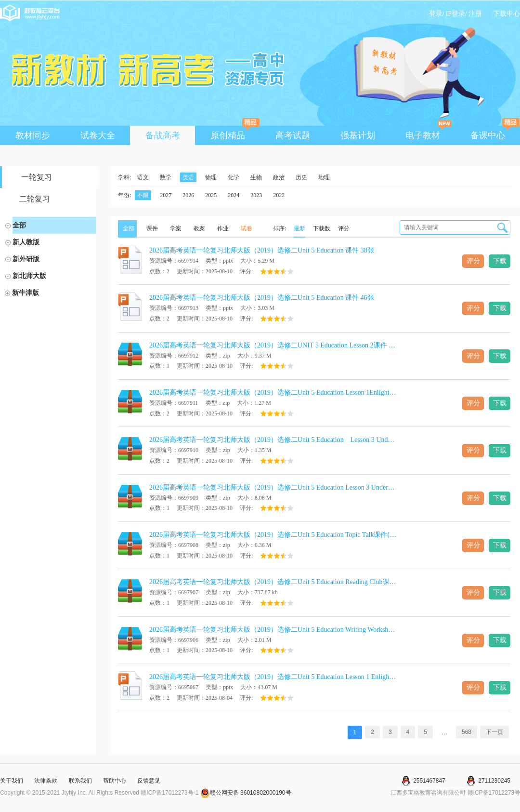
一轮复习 (37, 177)
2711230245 (494, 781)
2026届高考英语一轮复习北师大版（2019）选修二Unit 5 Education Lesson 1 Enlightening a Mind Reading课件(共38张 (273, 677)
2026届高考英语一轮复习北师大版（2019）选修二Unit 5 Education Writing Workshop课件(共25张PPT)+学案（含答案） (273, 630)
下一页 (494, 732)
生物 (256, 177)
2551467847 (429, 781)
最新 (299, 228)
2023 (256, 195)
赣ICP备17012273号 (494, 793)
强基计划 (358, 135)
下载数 (322, 228)
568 (467, 732)
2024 (234, 195)
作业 (223, 228)
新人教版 (26, 242)
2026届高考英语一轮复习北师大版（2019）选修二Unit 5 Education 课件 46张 (262, 298)
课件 (152, 228)
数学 (166, 177)
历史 (301, 177)
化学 (234, 177)
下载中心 (507, 14)
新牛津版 (26, 293)
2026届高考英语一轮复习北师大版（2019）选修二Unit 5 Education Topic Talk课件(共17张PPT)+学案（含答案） (273, 535)
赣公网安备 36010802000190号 (246, 793)
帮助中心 (115, 781)
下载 (500, 261)
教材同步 (33, 135)
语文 (143, 177)
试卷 (247, 228)
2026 (188, 195)
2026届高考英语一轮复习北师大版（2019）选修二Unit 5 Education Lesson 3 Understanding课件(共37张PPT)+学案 (273, 440)
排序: (279, 228)
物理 (211, 177)
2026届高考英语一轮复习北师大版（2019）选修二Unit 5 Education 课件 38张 (262, 250)
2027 (166, 195)
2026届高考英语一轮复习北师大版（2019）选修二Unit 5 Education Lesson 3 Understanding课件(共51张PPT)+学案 (273, 487)
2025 (211, 195)
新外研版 (26, 259)
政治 (279, 177)
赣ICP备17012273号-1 (169, 793)
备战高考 (163, 135)
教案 (199, 228)
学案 (176, 228)
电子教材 (429, 133)
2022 (279, 195)
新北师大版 (29, 276)
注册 (475, 14)
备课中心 (495, 133)
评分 (344, 228)
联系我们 (80, 781)
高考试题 (293, 135)
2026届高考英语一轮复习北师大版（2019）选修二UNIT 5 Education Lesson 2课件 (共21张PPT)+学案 (273, 345)
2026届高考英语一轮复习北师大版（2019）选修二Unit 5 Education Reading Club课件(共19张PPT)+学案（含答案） (273, 582)
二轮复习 (35, 199)
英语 (188, 177)
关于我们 (12, 781)
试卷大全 (98, 135)
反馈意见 (149, 781)
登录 (436, 14)
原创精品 (235, 133)
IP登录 (455, 14)
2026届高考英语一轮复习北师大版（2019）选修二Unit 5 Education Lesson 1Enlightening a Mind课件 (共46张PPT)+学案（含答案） (273, 393)
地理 (324, 177)
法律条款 (46, 781)
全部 (19, 225)
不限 (143, 195)
